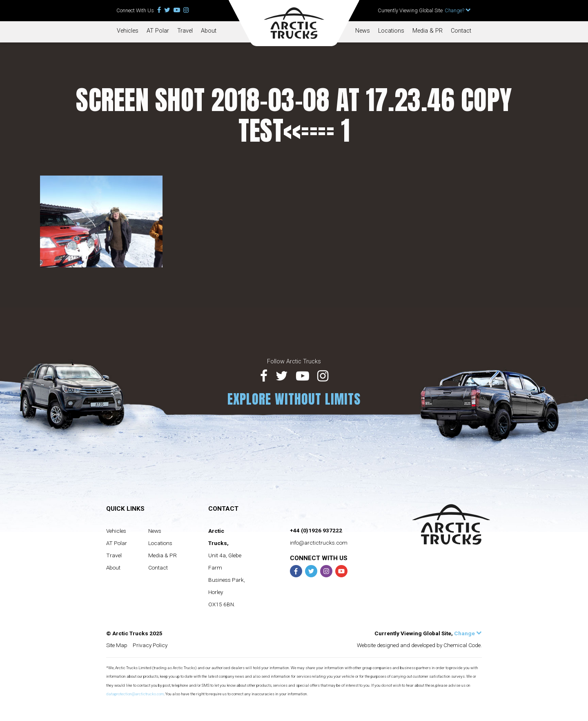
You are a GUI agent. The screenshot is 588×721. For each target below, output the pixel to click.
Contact (461, 31)
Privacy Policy (150, 645)
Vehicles (128, 31)
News (363, 31)
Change (468, 633)
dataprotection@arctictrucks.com (135, 694)
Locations (391, 31)
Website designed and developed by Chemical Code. (419, 645)
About (209, 31)
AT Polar (158, 31)
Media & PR (428, 31)
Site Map (117, 645)
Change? (458, 10)
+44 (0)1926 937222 (316, 530)
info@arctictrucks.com (319, 543)
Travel (185, 31)
